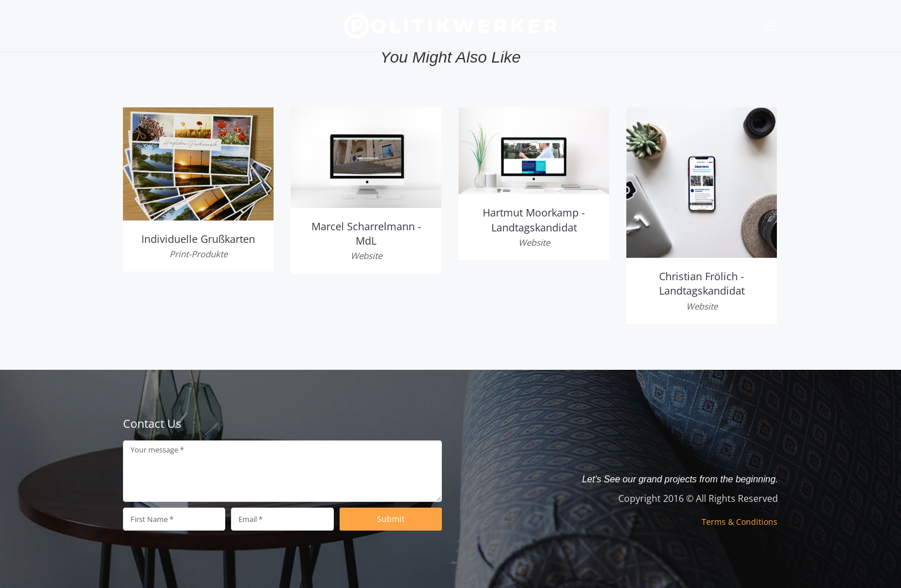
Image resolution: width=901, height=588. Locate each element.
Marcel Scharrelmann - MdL (366, 233)
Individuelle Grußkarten (198, 239)
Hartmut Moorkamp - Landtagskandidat (534, 220)
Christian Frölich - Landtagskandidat (702, 283)
